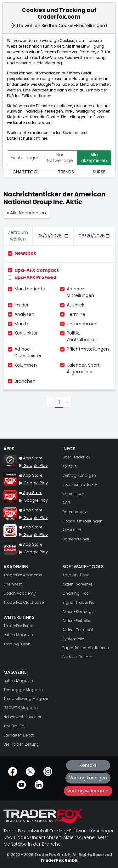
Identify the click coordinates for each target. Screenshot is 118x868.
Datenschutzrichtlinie (27, 138)
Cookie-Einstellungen (66, 117)
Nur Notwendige (60, 158)
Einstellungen (25, 158)
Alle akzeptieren (94, 158)
